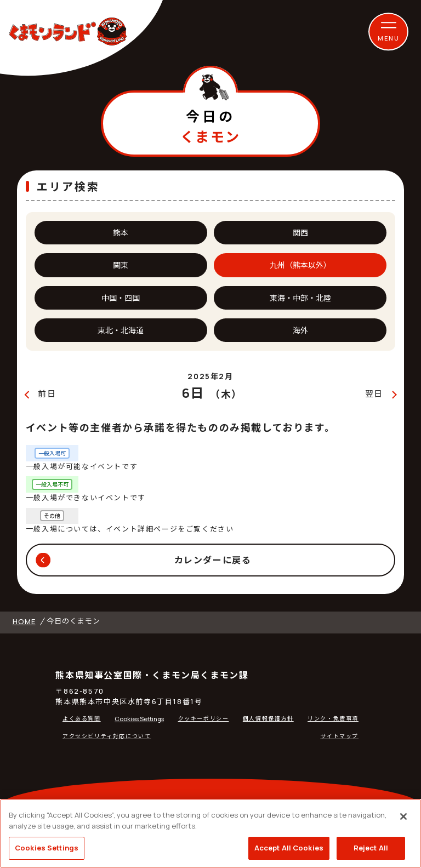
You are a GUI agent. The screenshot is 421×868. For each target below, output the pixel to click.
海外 (300, 330)
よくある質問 (82, 718)
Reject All (371, 848)
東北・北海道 (121, 330)
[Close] (403, 816)
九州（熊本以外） (300, 265)
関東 (121, 265)
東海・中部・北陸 (300, 298)
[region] (210, 833)
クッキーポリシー (204, 718)
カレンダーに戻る (213, 560)
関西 (300, 233)
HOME (24, 621)
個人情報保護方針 (268, 718)
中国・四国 (121, 298)
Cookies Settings (139, 719)
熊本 (121, 233)
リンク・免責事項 (333, 718)
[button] (389, 32)
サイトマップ (339, 736)
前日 (47, 394)
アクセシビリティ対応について (107, 736)
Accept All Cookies (289, 848)
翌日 (374, 394)
